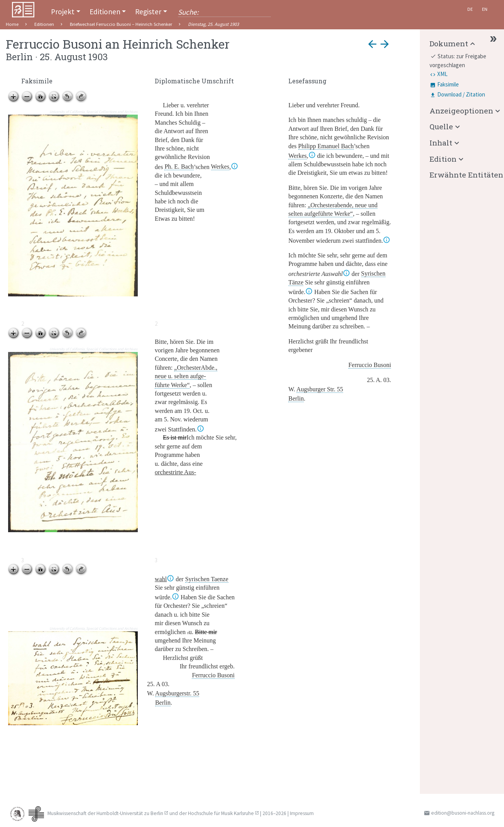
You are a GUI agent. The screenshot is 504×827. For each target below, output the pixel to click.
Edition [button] (443, 159)
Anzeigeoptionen (461, 111)
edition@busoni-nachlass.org (463, 813)
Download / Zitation (461, 94)
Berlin (296, 398)
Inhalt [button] (441, 143)
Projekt (63, 12)
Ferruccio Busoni (370, 365)
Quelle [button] (441, 126)
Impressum (302, 813)
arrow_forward (385, 44)
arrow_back (372, 44)
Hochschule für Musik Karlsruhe (221, 813)
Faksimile (448, 84)
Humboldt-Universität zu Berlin (130, 813)
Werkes (220, 167)
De (470, 9)
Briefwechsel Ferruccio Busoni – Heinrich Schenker (121, 24)
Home (12, 24)
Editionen (105, 12)
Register (148, 12)
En (485, 9)
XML (442, 74)
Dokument (449, 43)
